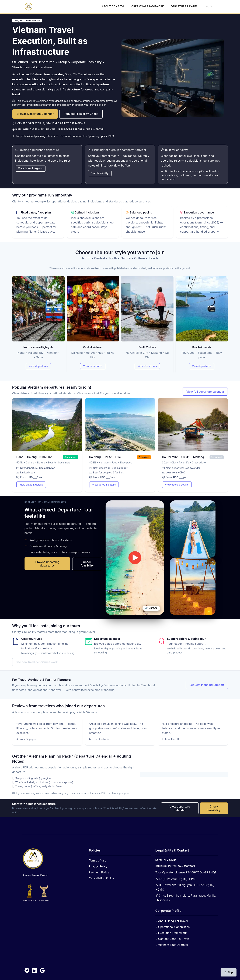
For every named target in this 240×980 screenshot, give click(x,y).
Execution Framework (72, 136)
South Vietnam (147, 347)
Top (229, 972)
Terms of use (98, 860)
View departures (38, 366)
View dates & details (31, 485)
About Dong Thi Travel (173, 921)
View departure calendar (180, 808)
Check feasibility (87, 564)
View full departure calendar (205, 392)
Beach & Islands (202, 347)
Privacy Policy (98, 866)
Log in (208, 6)
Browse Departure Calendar (35, 114)
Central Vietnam (93, 347)
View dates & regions (30, 168)
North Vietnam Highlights (38, 347)
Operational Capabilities (174, 927)
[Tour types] (120, 325)
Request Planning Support (207, 685)
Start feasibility (100, 173)
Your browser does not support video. (135, 558)
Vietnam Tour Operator (173, 945)
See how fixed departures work (37, 662)
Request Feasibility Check (81, 114)
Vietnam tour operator (47, 74)
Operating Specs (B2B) (101, 136)
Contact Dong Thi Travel (174, 939)
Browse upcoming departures (47, 564)
